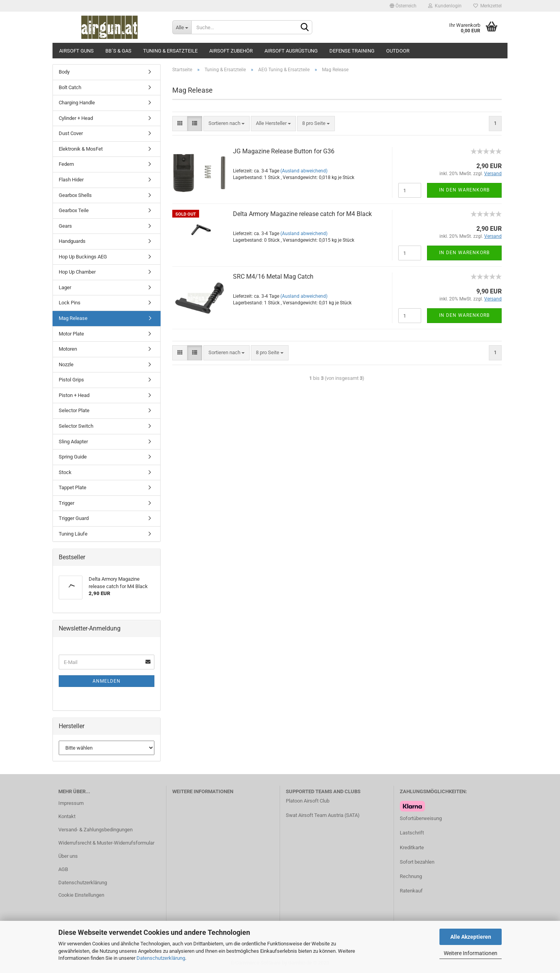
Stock (65, 472)
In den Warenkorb (464, 190)
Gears (65, 226)
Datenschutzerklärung (161, 958)
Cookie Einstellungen (81, 895)
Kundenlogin (445, 6)
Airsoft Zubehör (231, 51)
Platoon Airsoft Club (308, 801)
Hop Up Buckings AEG (83, 257)
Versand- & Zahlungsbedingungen (95, 830)
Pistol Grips (71, 380)
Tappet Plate (73, 487)
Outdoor (398, 51)
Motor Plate (71, 334)
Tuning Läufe (73, 534)
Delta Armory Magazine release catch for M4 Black (302, 214)
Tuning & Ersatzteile (170, 51)
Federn (66, 164)
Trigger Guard (74, 518)
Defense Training (352, 51)
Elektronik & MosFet (81, 149)
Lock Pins (70, 303)
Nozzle (66, 364)
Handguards (72, 241)
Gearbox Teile (74, 210)
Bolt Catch (70, 87)
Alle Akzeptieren (471, 937)
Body (64, 72)
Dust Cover (71, 133)
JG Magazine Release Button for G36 (284, 151)
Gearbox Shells (75, 195)
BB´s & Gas (118, 51)
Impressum (71, 803)
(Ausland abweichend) (304, 171)
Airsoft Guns (76, 51)
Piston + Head (74, 395)
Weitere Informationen (471, 953)
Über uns (68, 856)
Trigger (66, 503)
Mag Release (73, 318)
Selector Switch (76, 426)
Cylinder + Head (76, 118)
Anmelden (107, 681)
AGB (63, 869)
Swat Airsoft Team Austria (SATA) (323, 815)
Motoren (68, 349)
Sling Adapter (73, 442)
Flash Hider (71, 180)
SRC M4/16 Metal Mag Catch (273, 277)
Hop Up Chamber (77, 272)
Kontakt (67, 816)
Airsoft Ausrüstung (291, 51)
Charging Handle (77, 103)
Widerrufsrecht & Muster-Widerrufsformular (106, 843)
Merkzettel (487, 6)
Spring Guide (73, 457)
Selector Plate (74, 410)
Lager (65, 287)
